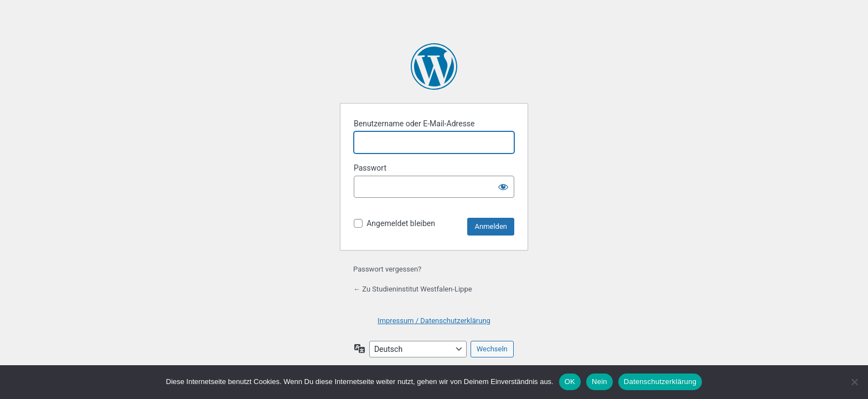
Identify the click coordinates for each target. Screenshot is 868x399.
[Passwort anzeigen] (503, 187)
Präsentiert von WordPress (434, 66)
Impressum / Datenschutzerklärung (434, 321)
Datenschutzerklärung (660, 382)
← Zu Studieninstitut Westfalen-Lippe (413, 289)
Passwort (370, 168)
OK (570, 382)
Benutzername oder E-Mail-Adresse (414, 124)
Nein (600, 382)
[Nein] (854, 382)
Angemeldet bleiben (401, 223)
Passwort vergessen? (387, 269)
